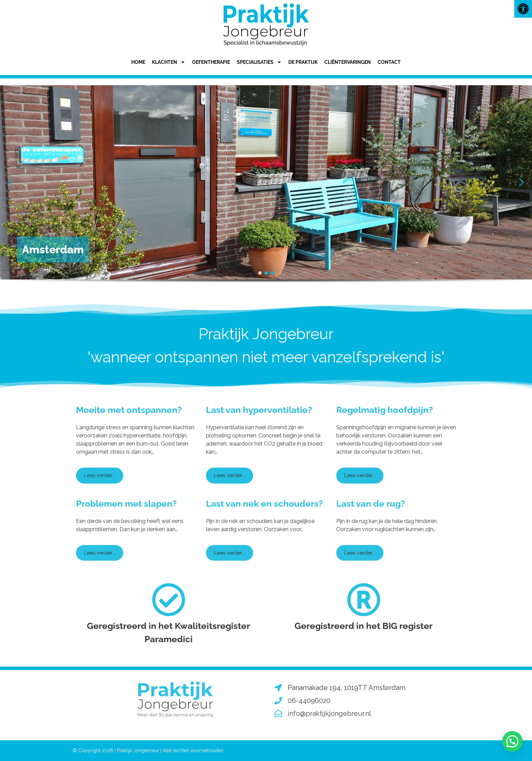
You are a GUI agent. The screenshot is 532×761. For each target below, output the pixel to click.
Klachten (169, 62)
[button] (523, 9)
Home (138, 62)
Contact (389, 62)
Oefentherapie (211, 62)
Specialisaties (259, 62)
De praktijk (303, 62)
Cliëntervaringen (348, 62)
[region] (266, 194)
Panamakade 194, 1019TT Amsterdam (347, 688)
